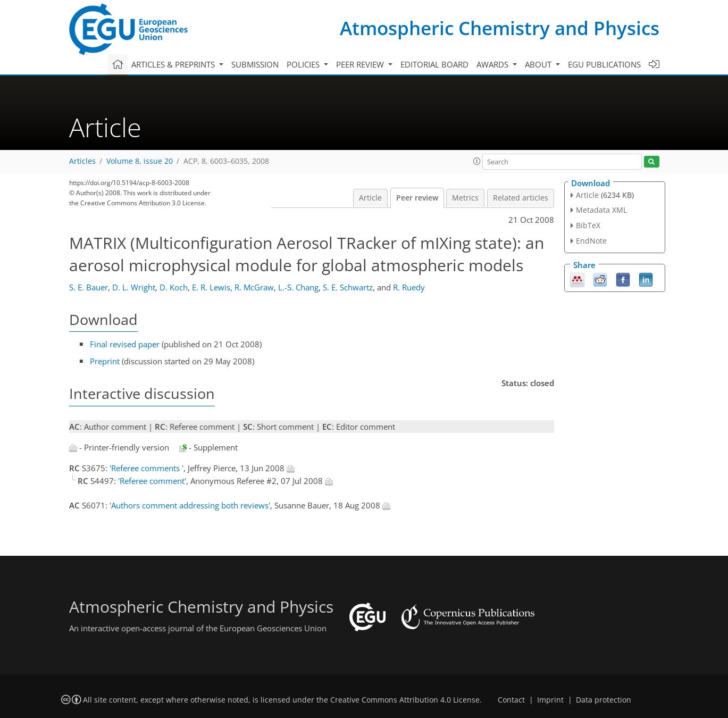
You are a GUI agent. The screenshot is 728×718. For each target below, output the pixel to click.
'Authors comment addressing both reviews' (190, 505)
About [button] (539, 64)
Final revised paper (125, 344)
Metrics (465, 198)
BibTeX (588, 225)
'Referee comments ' (147, 468)
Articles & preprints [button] (174, 64)
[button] (477, 161)
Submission (255, 64)
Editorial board (434, 64)
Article (370, 198)
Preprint (105, 361)
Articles (82, 161)
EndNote (591, 241)
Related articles (521, 198)
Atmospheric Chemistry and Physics (500, 28)
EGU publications (604, 64)
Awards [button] (493, 64)
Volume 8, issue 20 (140, 161)
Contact (511, 700)
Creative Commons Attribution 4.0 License (405, 700)
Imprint (550, 700)
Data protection (604, 700)
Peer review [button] (361, 64)
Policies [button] (304, 64)
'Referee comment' (152, 481)
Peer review (417, 198)
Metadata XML (601, 210)
